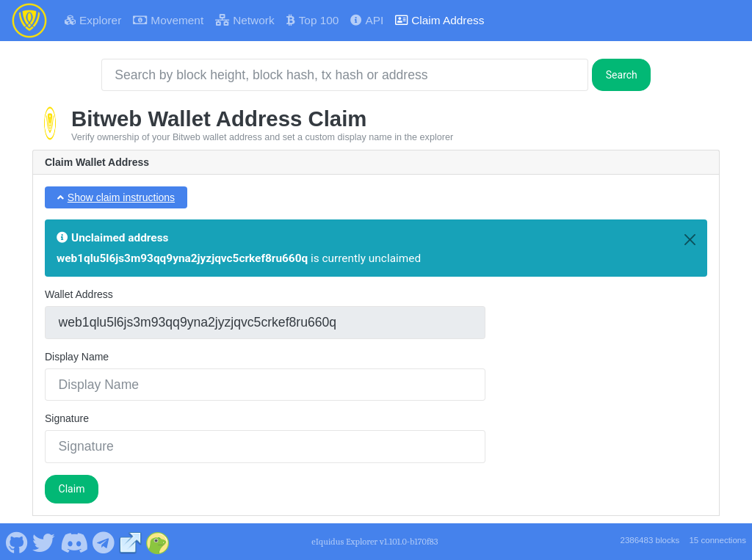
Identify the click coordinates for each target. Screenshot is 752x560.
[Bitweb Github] (17, 541)
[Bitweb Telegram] (104, 541)
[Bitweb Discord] (74, 541)
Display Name (77, 357)
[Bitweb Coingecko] (158, 541)
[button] (116, 198)
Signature (67, 418)
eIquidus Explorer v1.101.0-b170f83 (375, 542)
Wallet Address (79, 294)
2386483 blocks (650, 540)
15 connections (717, 540)
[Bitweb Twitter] (44, 541)
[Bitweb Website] (131, 541)
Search (622, 75)
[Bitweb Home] (29, 21)
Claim (72, 489)
